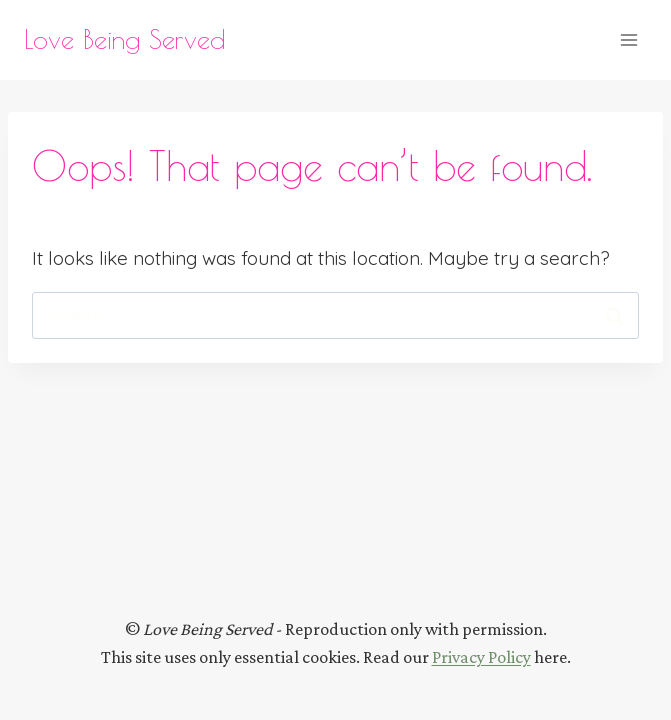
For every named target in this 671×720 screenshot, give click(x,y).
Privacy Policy (481, 657)
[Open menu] (628, 39)
